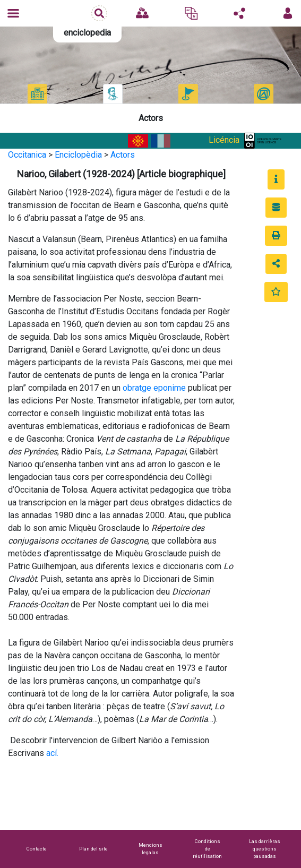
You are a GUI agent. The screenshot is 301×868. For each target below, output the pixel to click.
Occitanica (27, 155)
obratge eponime (154, 388)
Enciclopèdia (78, 155)
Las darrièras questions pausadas (265, 849)
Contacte (37, 849)
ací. (52, 753)
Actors (123, 155)
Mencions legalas (150, 849)
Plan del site (93, 849)
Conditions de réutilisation (207, 849)
